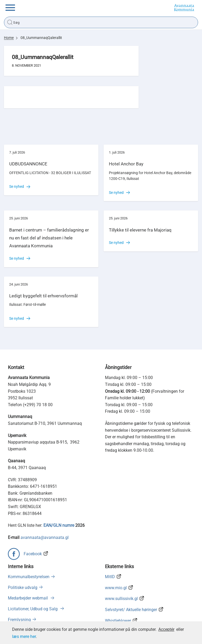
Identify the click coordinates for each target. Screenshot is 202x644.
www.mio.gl (116, 588)
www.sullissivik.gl (121, 599)
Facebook (33, 554)
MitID (110, 577)
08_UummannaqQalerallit (41, 38)
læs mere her (24, 636)
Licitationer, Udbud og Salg (33, 609)
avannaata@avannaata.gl (45, 537)
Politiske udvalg (23, 588)
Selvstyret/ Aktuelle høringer (131, 610)
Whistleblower (118, 621)
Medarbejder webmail (28, 598)
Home (9, 38)
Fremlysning (19, 620)
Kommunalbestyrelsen (29, 577)
